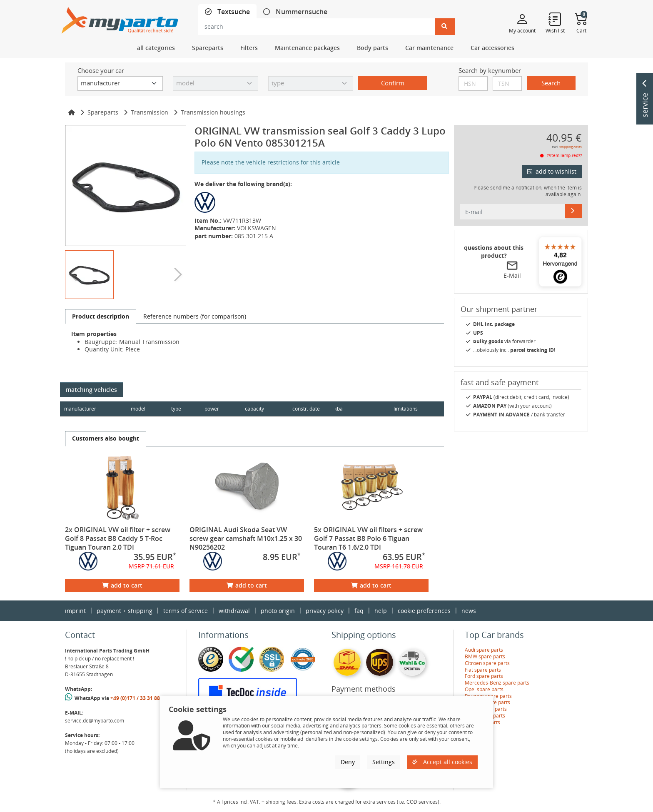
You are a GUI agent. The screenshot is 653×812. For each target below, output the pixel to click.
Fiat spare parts (483, 670)
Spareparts (103, 112)
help (381, 611)
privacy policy (325, 611)
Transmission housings (213, 112)
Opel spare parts (484, 689)
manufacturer (80, 409)
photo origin (278, 611)
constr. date (308, 409)
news (469, 611)
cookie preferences (424, 611)
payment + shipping (125, 611)
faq (359, 611)
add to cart (122, 585)
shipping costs (571, 147)
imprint (75, 611)
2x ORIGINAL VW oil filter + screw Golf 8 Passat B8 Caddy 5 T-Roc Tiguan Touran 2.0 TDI (118, 538)
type (177, 409)
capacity (256, 409)
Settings (384, 762)
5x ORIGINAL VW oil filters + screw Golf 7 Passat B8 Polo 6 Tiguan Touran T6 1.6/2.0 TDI (368, 538)
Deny (348, 762)
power (213, 409)
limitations (405, 409)
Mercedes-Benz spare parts (497, 683)
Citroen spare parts (487, 663)
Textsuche (233, 12)
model (138, 409)
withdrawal (234, 611)
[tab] (227, 12)
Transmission (150, 112)
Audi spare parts (484, 650)
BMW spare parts (485, 656)
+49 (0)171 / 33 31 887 (137, 698)
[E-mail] (573, 211)
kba (358, 409)
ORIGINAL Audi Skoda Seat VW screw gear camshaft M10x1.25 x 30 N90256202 (246, 538)
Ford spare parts (484, 676)
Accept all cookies (442, 762)
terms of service (186, 611)
